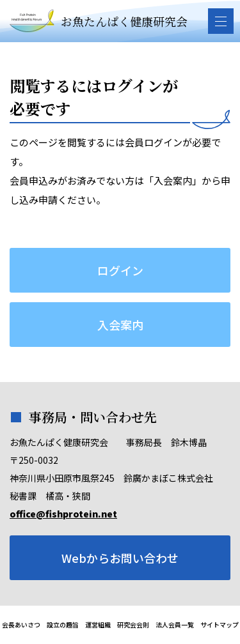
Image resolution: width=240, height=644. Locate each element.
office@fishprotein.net (63, 514)
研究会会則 (133, 625)
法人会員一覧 (175, 625)
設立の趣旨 (63, 625)
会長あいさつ (21, 625)
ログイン (120, 270)
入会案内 (120, 325)
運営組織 (98, 625)
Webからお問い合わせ (120, 558)
